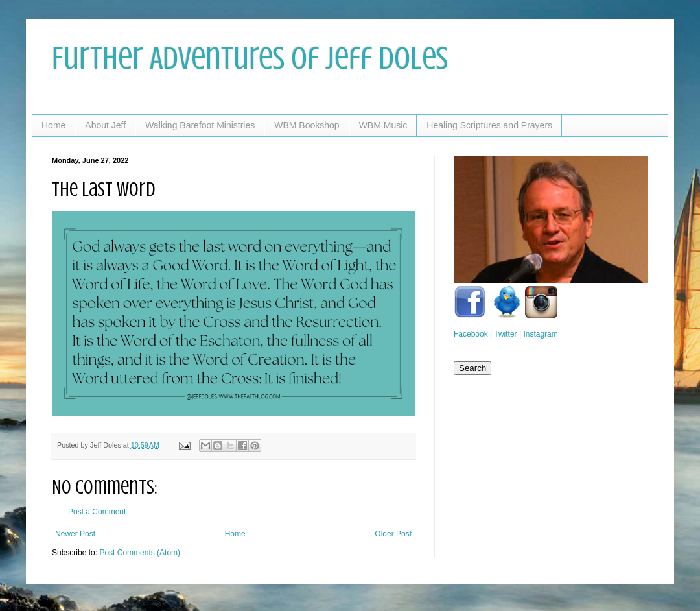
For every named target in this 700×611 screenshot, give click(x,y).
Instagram (540, 334)
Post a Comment (97, 512)
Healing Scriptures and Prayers (489, 125)
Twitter (505, 334)
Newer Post (75, 534)
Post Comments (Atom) (140, 553)
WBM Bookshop (307, 125)
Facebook (471, 334)
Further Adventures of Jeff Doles (250, 58)
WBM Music (383, 125)
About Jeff (105, 125)
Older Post (393, 534)
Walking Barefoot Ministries (200, 125)
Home (53, 125)
